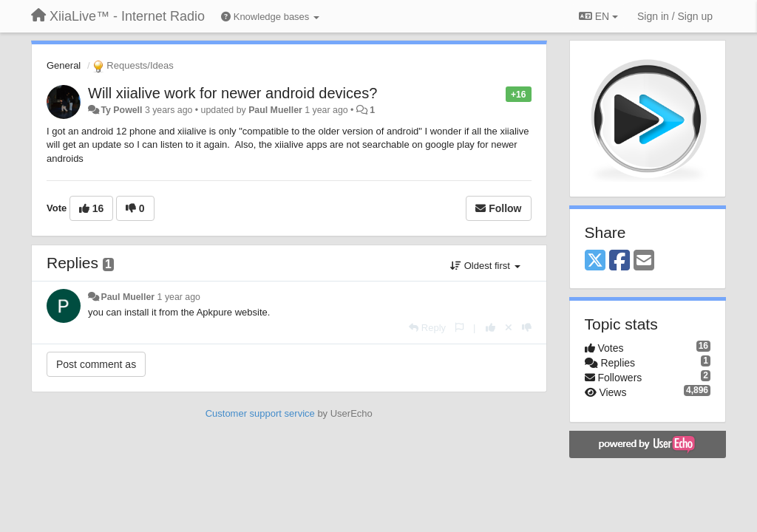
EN (598, 16)
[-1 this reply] (527, 328)
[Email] (644, 261)
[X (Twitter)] (595, 261)
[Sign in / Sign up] (675, 16)
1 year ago (179, 297)
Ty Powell (121, 110)
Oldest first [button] (485, 266)
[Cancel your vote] (509, 328)
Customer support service (260, 413)
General (64, 65)
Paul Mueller (275, 110)
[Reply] (427, 328)
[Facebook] (619, 261)
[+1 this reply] (490, 328)
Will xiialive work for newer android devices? (232, 93)
